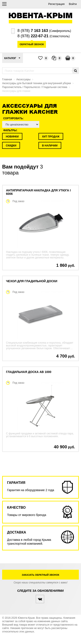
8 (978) (33, 31)
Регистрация (57, 4)
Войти (73, 4)
